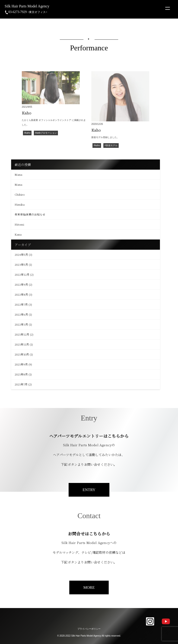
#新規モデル (111, 146)
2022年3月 (21, 324)
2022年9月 (21, 284)
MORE (89, 587)
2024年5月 (21, 254)
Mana (18, 174)
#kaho (27, 133)
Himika (20, 204)
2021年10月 (22, 354)
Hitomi (19, 224)
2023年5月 (21, 264)
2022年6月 (21, 314)
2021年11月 (22, 344)
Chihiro (20, 194)
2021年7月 (21, 384)
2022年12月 (22, 274)
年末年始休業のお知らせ (30, 214)
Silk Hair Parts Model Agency (27, 6)
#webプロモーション (46, 133)
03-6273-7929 (26, 12)
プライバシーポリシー (89, 629)
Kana (18, 234)
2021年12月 (22, 334)
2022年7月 (21, 304)
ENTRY (89, 490)
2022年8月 (21, 294)
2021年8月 (21, 374)
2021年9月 (21, 364)
